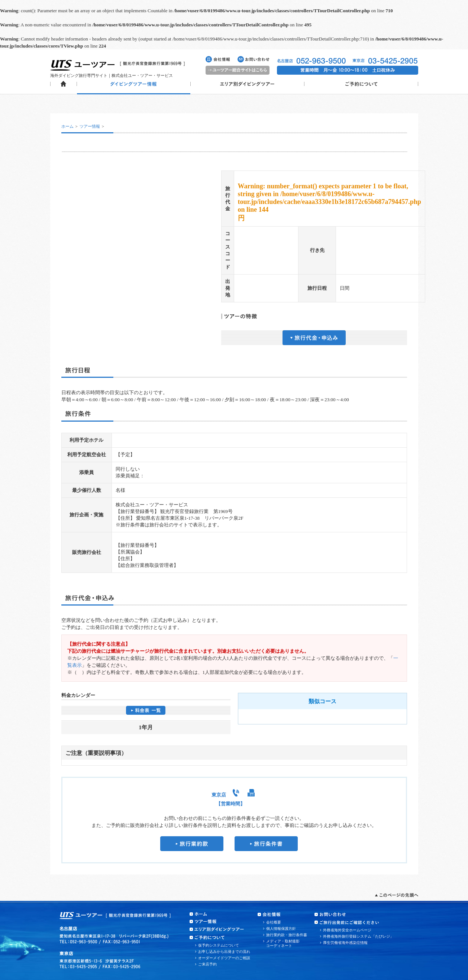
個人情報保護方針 (281, 929)
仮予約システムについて (219, 945)
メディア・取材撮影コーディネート (283, 943)
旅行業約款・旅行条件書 (287, 935)
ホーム (67, 126)
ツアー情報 (90, 126)
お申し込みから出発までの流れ (224, 952)
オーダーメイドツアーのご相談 (224, 958)
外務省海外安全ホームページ (347, 930)
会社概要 (274, 922)
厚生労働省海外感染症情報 (345, 943)
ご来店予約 (207, 964)
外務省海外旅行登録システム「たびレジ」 (358, 936)
